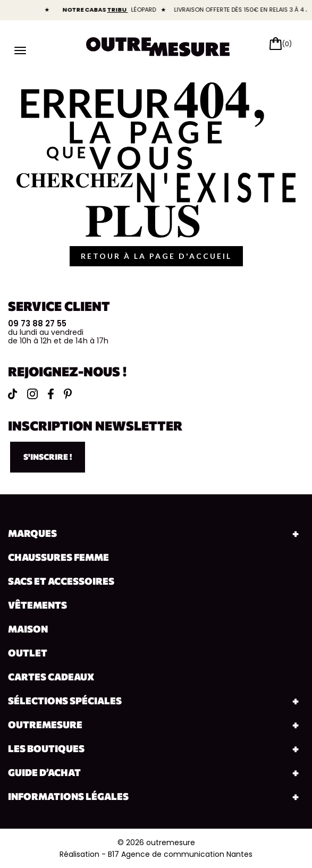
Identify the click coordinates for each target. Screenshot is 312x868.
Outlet (28, 653)
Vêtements (37, 605)
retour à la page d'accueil (156, 256)
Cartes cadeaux (51, 677)
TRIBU (124, 10)
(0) (287, 44)
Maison (28, 629)
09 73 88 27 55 (37, 323)
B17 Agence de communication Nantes (180, 854)
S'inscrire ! (48, 457)
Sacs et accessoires (61, 581)
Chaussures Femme (58, 557)
